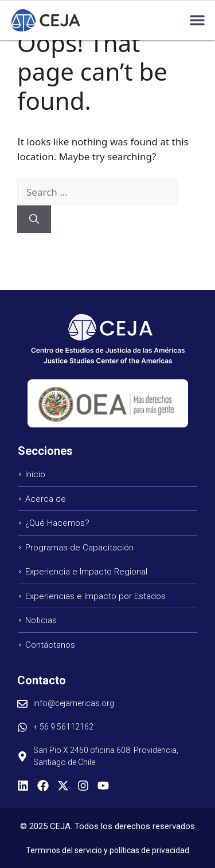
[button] (197, 20)
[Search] (34, 219)
